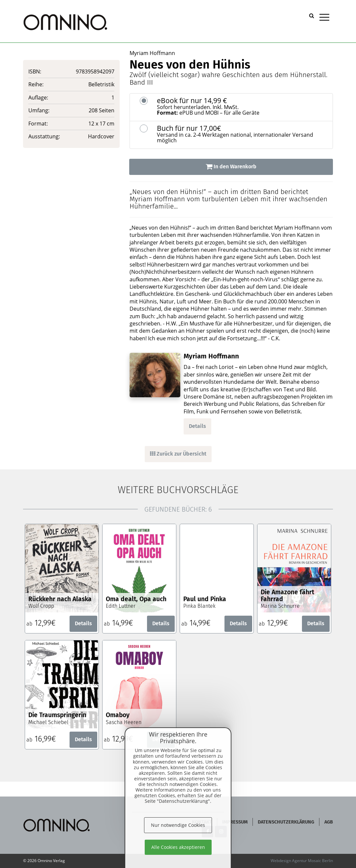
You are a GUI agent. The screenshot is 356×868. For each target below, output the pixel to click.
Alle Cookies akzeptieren (178, 847)
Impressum (235, 822)
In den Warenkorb (231, 167)
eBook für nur (242, 106)
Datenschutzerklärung (286, 822)
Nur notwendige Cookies (178, 825)
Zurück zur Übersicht (178, 454)
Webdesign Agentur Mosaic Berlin (302, 861)
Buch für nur (242, 134)
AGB (329, 822)
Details (197, 426)
